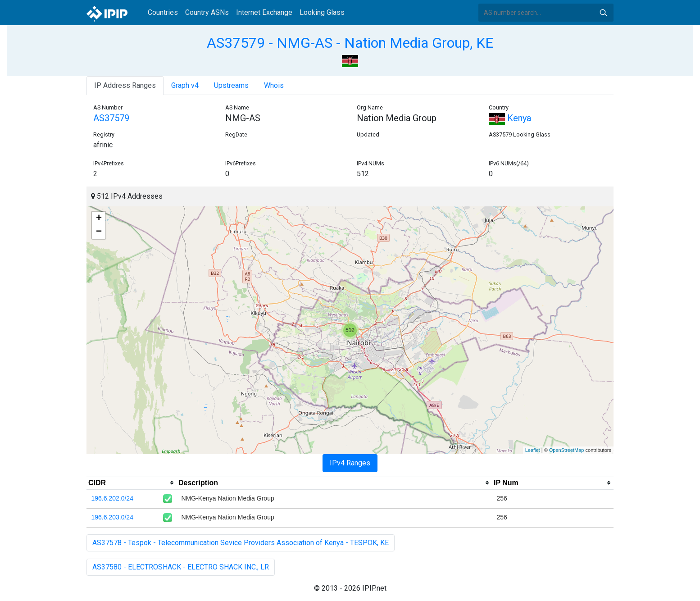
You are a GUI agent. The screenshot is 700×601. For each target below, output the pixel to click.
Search (603, 13)
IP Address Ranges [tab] (125, 85)
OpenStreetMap (567, 450)
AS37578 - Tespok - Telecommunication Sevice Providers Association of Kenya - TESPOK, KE (241, 543)
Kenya (510, 118)
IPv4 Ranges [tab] (350, 463)
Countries (163, 12)
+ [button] (99, 219)
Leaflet (533, 450)
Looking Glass (322, 12)
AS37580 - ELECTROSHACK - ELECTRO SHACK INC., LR (181, 567)
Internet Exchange (264, 12)
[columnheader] (132, 483)
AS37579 (111, 118)
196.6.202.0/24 (112, 498)
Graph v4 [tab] (185, 85)
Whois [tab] (274, 85)
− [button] (99, 232)
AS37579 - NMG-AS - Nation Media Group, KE (350, 43)
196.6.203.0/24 (112, 517)
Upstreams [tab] (231, 85)
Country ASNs (207, 12)
